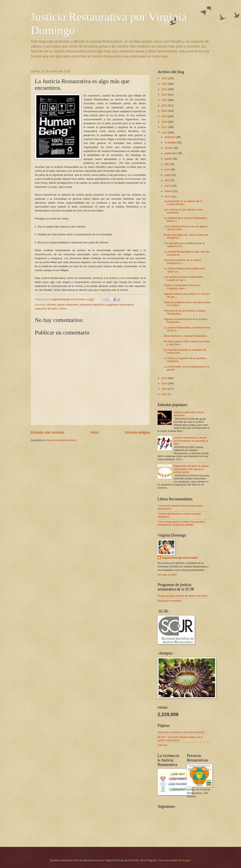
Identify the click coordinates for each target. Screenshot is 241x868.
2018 (165, 122)
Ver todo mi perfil (167, 575)
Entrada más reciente (47, 432)
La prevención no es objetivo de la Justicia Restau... (183, 203)
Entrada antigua (137, 432)
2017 (165, 127)
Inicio (95, 432)
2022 (165, 100)
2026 (165, 78)
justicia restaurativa (68, 305)
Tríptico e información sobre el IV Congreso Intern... (182, 287)
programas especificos (92, 305)
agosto (169, 159)
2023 (165, 95)
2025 (165, 84)
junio (167, 169)
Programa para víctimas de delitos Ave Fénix (183, 596)
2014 (165, 383)
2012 (165, 394)
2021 (165, 106)
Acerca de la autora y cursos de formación (181, 732)
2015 (165, 378)
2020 (165, 111)
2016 (165, 133)
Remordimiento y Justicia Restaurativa (185, 336)
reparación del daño (46, 309)
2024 (165, 89)
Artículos (162, 745)
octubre (169, 148)
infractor (51, 305)
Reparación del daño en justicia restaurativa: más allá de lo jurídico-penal (191, 469)
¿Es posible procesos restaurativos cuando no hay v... (183, 278)
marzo (168, 186)
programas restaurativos (120, 305)
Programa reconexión (170, 601)
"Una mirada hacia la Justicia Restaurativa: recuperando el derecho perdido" (182, 523)
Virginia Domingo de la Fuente (180, 558)
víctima (62, 309)
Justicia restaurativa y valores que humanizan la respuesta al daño (191, 441)
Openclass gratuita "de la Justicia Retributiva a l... (182, 261)
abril (167, 180)
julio (167, 164)
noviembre (171, 142)
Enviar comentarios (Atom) (62, 440)
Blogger (186, 860)
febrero (169, 191)
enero (168, 196)
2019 (165, 116)
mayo (168, 175)
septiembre (171, 153)
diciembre (170, 137)
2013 (165, 389)
